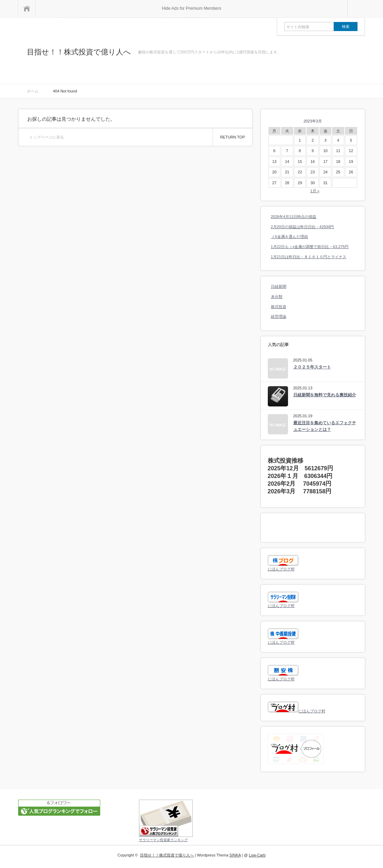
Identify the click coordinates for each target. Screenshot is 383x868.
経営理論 (279, 316)
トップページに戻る (47, 137)
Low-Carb (257, 855)
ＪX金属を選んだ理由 (289, 237)
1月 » (315, 191)
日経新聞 (279, 286)
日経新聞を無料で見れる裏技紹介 (325, 395)
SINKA (235, 855)
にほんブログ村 (281, 569)
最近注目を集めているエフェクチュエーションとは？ (325, 426)
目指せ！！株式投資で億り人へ (79, 52)
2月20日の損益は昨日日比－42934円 (303, 227)
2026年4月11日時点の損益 (294, 217)
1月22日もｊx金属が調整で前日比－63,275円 (310, 247)
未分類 (277, 297)
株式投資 (279, 307)
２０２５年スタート (312, 367)
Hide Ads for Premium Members (191, 8)
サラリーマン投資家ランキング (163, 840)
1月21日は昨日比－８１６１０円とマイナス (309, 257)
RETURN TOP (232, 137)
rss (355, 52)
